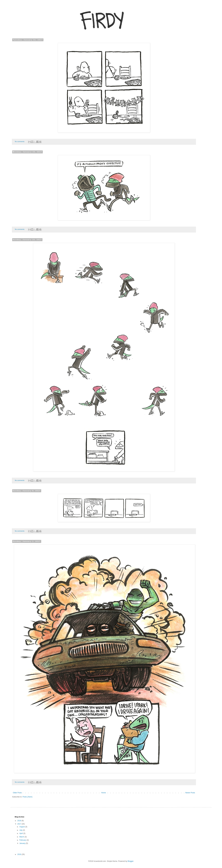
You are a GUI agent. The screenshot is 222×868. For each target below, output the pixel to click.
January (23, 843)
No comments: (20, 142)
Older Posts (17, 793)
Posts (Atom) (27, 797)
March (22, 837)
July (21, 830)
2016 (20, 854)
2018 (20, 821)
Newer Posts (190, 793)
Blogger (130, 861)
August (22, 827)
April (21, 833)
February (23, 840)
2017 (20, 824)
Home (103, 793)
